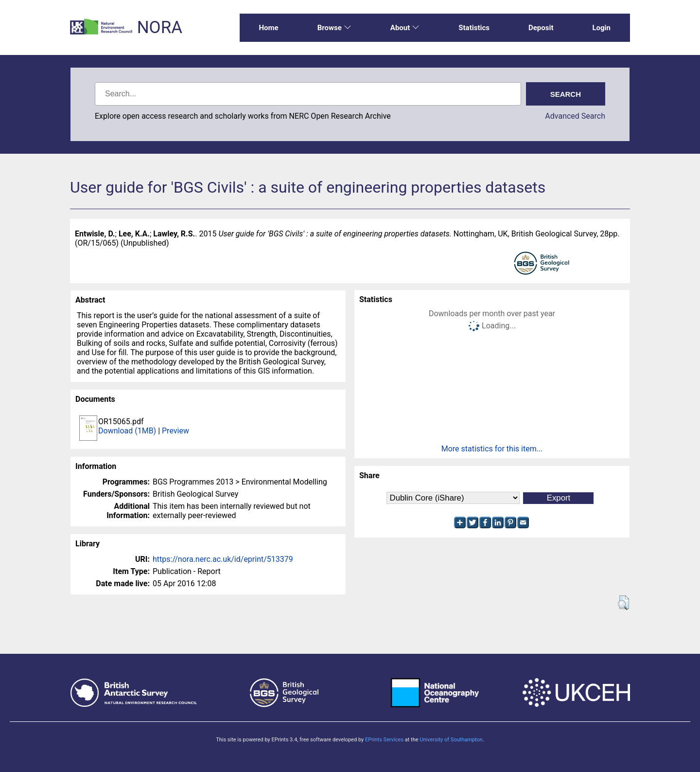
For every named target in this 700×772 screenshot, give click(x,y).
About (405, 28)
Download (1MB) (127, 431)
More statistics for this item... (492, 449)
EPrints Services (384, 740)
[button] (623, 603)
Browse (334, 28)
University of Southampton (451, 740)
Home (269, 28)
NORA (160, 27)
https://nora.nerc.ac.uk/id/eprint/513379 (223, 559)
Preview (175, 431)
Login (601, 28)
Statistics (474, 28)
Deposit (541, 28)
